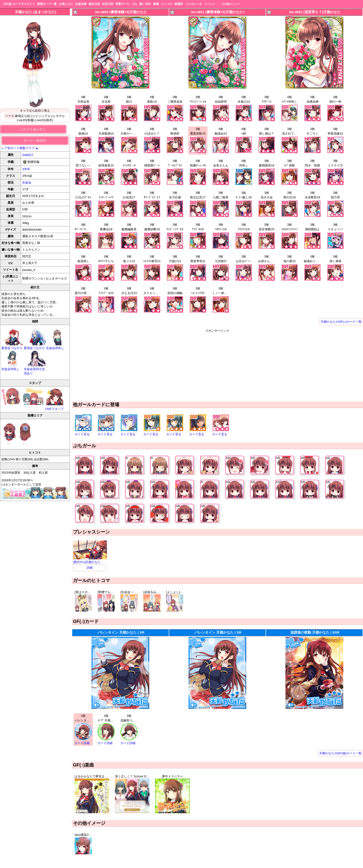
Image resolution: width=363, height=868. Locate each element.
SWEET (28, 155)
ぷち (135, 4)
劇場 (156, 4)
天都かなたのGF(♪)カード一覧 (341, 322)
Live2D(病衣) (44, 120)
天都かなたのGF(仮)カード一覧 (340, 753)
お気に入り (66, 4)
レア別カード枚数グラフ (20, 148)
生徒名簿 (81, 4)
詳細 (90, 568)
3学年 (26, 169)
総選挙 (179, 4)
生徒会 (27, 182)
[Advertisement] (217, 365)
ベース (10, 116)
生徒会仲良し (57, 346)
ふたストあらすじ (33, 129)
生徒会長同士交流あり (35, 369)
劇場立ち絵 (23, 116)
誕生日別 (94, 4)
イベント (210, 4)
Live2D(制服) (26, 120)
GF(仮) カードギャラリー (19, 4)
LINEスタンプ (55, 399)
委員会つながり (13, 346)
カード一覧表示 (35, 141)
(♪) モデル (58, 116)
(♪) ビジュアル (41, 116)
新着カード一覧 (47, 4)
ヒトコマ (167, 4)
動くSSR (145, 4)
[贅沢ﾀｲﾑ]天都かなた (90, 560)
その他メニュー (231, 4)
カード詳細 (82, 743)
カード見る (82, 434)
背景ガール (122, 4)
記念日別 (108, 4)
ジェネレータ (194, 4)
